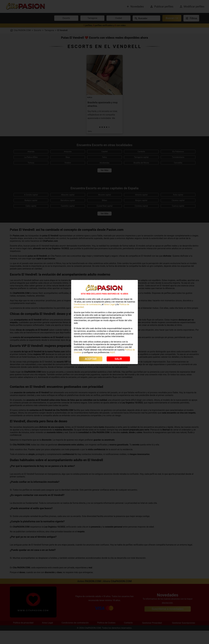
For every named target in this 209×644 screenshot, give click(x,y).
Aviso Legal (110, 304)
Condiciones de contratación (87, 304)
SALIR (118, 359)
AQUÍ (112, 352)
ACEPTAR (91, 359)
